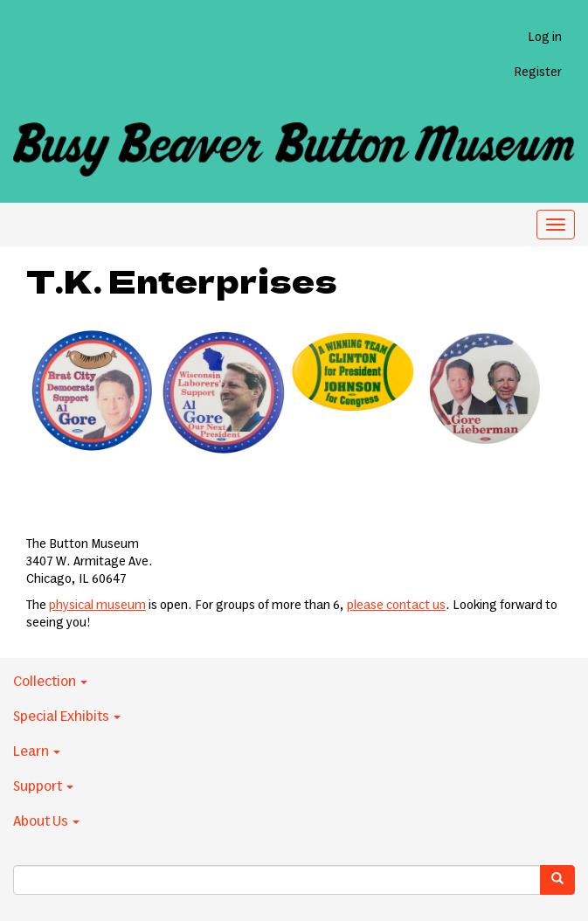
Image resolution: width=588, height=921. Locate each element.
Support (43, 786)
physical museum (97, 606)
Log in (545, 38)
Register (538, 73)
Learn (37, 751)
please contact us (396, 606)
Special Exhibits (67, 717)
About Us (46, 821)
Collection (50, 682)
